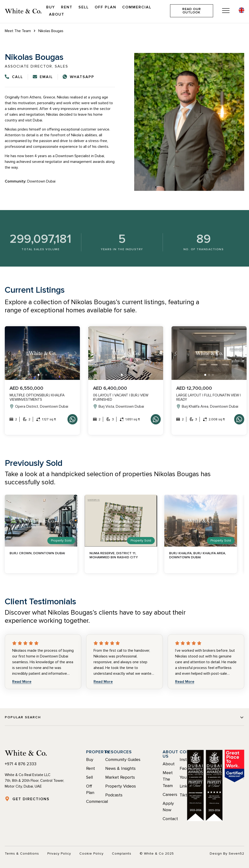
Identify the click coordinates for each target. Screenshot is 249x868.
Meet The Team (18, 31)
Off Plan (105, 7)
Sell (84, 7)
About (57, 14)
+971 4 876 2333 (21, 764)
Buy (51, 7)
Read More (22, 682)
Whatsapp (72, 419)
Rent (67, 7)
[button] (39, 375)
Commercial (137, 7)
